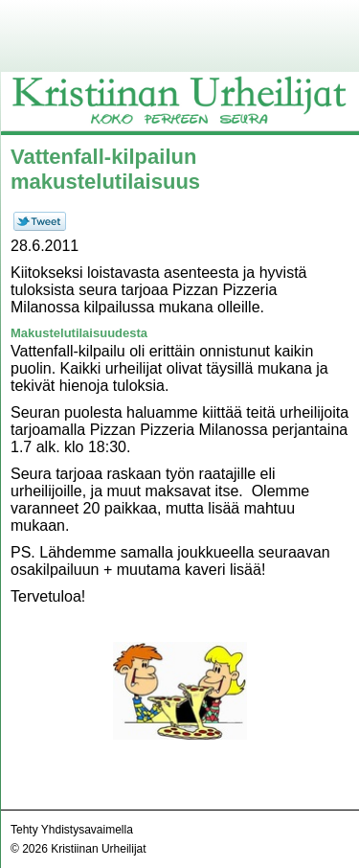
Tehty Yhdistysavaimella (72, 830)
